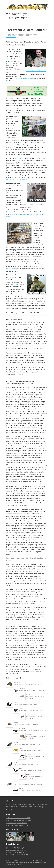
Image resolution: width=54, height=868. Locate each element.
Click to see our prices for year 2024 (19, 818)
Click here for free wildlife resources (19, 825)
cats (8, 80)
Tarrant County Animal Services (23, 78)
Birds (15, 762)
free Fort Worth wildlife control (36, 71)
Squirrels (22, 688)
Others (21, 788)
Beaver (16, 742)
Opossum (29, 694)
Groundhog (23, 728)
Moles (16, 722)
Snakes (28, 774)
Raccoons (17, 682)
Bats (21, 768)
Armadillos (29, 734)
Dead (15, 782)
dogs (13, 80)
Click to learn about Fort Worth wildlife (20, 820)
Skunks (16, 702)
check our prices (20, 158)
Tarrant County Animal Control (17, 823)
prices (8, 63)
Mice (27, 714)
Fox (20, 748)
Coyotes (28, 754)
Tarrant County (15, 284)
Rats (21, 708)
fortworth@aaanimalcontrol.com (19, 13)
